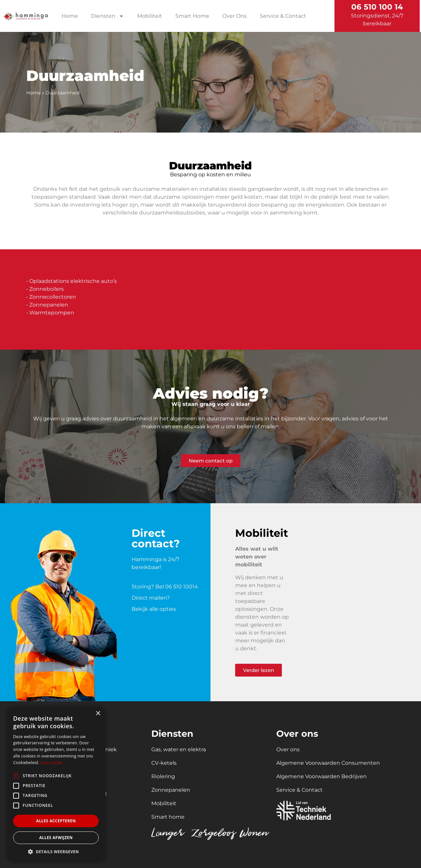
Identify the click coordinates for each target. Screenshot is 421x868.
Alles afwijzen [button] (56, 838)
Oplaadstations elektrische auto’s (73, 281)
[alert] (56, 784)
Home (70, 16)
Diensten (108, 16)
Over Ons (235, 16)
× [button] (98, 714)
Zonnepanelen (49, 305)
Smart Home (192, 16)
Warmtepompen (52, 313)
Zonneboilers (47, 289)
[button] (56, 852)
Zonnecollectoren (53, 297)
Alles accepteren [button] (56, 821)
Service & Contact (283, 16)
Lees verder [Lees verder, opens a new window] (52, 763)
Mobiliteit (150, 16)
